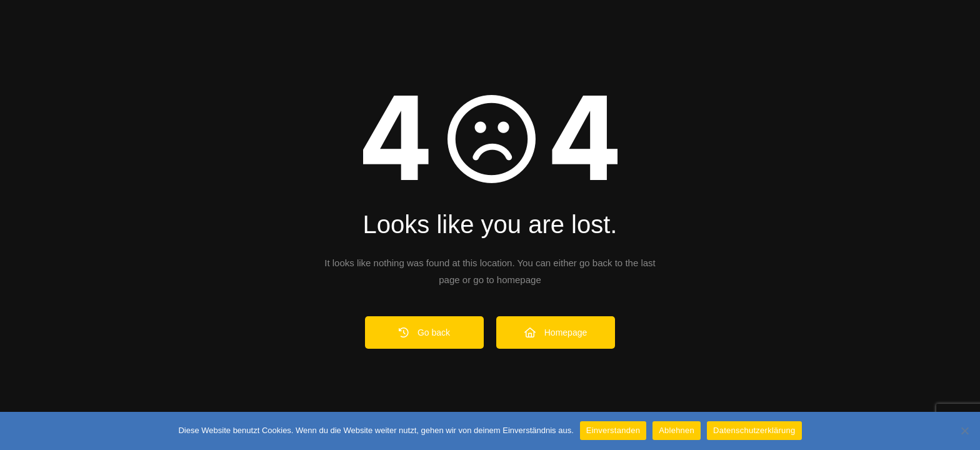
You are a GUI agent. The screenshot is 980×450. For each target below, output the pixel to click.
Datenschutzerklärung (754, 430)
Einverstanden (613, 430)
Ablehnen (677, 430)
